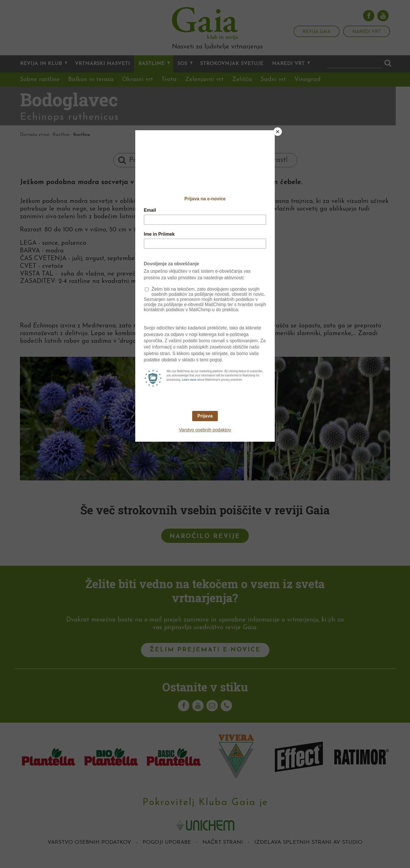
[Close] (278, 132)
